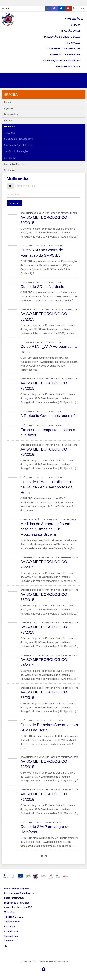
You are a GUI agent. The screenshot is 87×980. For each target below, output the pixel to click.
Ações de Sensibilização (19, 145)
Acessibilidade (11, 936)
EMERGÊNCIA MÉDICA (68, 67)
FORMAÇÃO (74, 43)
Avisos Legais (11, 931)
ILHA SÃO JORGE (71, 31)
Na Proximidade (12, 922)
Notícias (9, 133)
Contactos (10, 170)
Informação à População (17, 903)
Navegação (74, 19)
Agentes (9, 108)
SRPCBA (5, 8)
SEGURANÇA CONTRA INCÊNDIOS (62, 61)
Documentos (11, 114)
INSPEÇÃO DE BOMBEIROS (65, 55)
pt (82, 8)
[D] (6, 946)
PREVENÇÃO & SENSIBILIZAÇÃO (62, 37)
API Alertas (10, 927)
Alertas (8, 120)
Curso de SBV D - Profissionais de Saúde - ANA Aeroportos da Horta (47, 487)
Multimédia (10, 127)
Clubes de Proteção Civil (18, 139)
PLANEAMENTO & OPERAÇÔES (63, 49)
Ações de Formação (16, 151)
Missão (8, 102)
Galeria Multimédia (14, 164)
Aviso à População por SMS (18, 907)
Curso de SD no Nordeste (42, 287)
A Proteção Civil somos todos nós (49, 416)
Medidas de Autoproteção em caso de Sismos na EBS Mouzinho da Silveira (45, 529)
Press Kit (10, 158)
